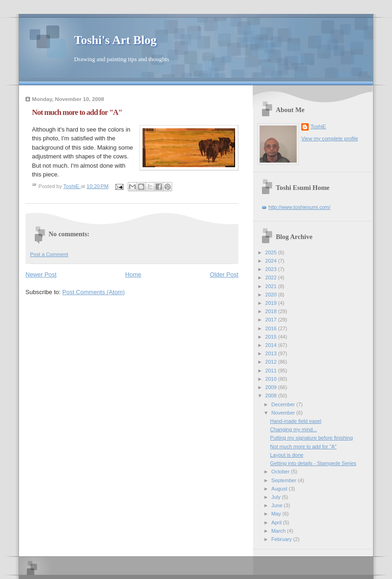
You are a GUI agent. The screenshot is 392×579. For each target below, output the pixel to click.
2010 (272, 379)
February (282, 539)
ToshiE (318, 126)
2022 (272, 277)
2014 (272, 345)
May (277, 514)
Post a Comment (49, 254)
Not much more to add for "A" (304, 447)
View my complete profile (330, 138)
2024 (272, 261)
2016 (272, 328)
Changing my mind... (294, 429)
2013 (272, 353)
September (284, 480)
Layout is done (287, 455)
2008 (272, 396)
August (280, 489)
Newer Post (41, 274)
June (277, 505)
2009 (272, 387)
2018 (272, 311)
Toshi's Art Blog (115, 40)
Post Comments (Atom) (94, 292)
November (284, 413)
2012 (272, 362)
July (277, 497)
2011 (272, 371)
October (281, 472)
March (279, 531)
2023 (272, 269)
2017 (272, 320)
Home (134, 274)
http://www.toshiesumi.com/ (299, 207)
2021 (272, 286)
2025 (272, 252)
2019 (272, 303)
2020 (272, 295)
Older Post (224, 274)
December (284, 404)
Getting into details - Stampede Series (313, 463)
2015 (272, 337)
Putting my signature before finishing (312, 438)
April (277, 522)
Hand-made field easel (296, 421)
